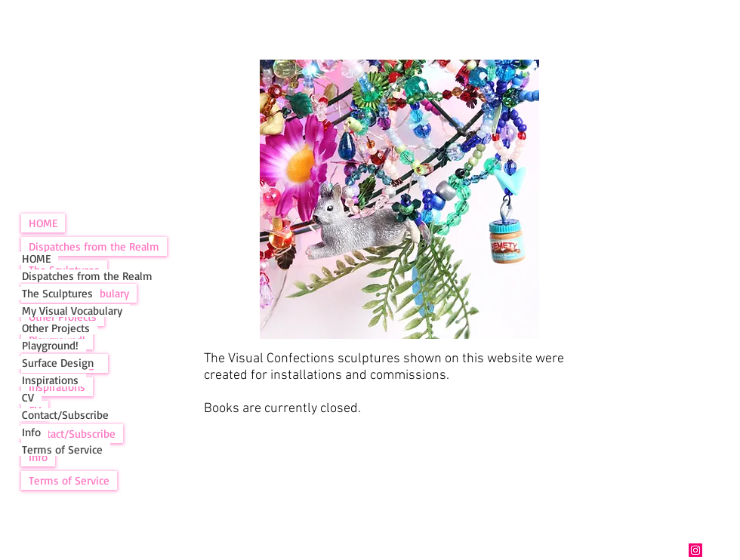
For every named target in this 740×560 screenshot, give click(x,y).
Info (31, 432)
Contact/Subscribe (65, 415)
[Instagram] (695, 550)
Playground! (50, 345)
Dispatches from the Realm (94, 246)
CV (28, 397)
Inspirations (50, 380)
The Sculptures (57, 293)
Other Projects (56, 328)
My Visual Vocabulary (72, 311)
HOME (43, 223)
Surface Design (58, 363)
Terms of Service (69, 480)
